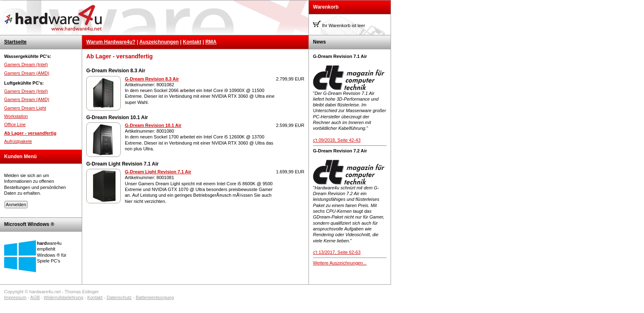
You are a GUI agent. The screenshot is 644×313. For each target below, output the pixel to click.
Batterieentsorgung (155, 297)
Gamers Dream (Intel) (26, 64)
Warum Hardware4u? (111, 42)
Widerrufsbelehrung (64, 297)
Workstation (16, 116)
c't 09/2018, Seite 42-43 (337, 140)
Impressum (15, 297)
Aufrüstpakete (18, 141)
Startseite (15, 42)
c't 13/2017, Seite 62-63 (337, 252)
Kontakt (192, 42)
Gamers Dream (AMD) (27, 73)
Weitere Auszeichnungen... (340, 263)
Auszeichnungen (159, 42)
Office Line (15, 124)
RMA (211, 42)
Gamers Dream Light (25, 108)
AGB (35, 297)
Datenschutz (119, 297)
